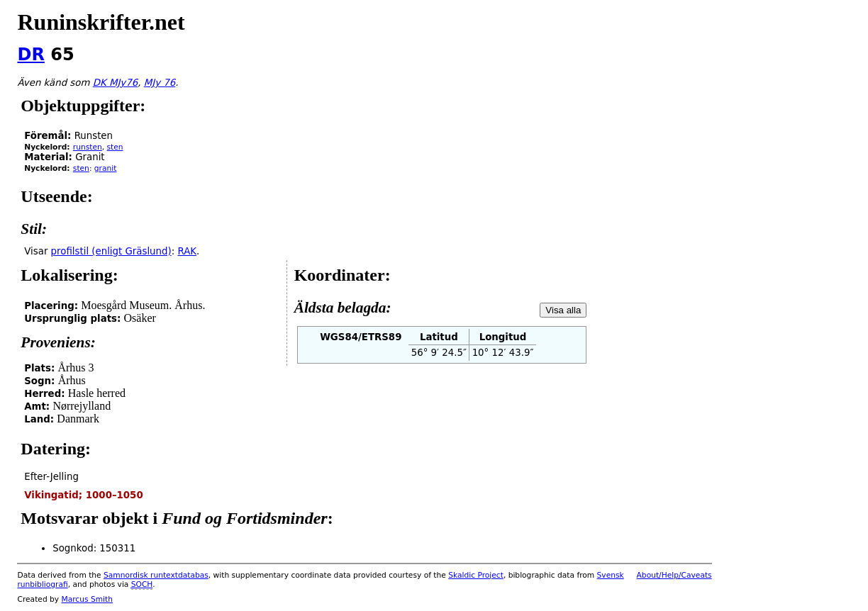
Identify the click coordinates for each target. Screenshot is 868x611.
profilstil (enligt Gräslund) (111, 251)
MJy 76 (160, 83)
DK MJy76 (116, 83)
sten (115, 147)
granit (106, 168)
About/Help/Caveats (674, 575)
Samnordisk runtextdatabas (156, 575)
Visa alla (563, 310)
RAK (187, 251)
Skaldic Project (476, 575)
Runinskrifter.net (101, 22)
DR (30, 55)
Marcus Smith (87, 599)
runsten (88, 147)
